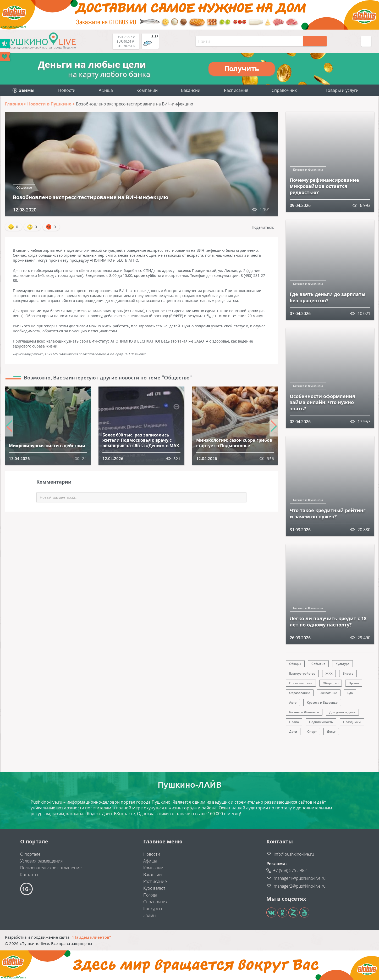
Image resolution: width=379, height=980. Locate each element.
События (318, 664)
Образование (300, 693)
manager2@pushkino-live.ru (300, 886)
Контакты (29, 875)
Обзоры (295, 664)
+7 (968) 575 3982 (290, 870)
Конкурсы (153, 909)
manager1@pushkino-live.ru (300, 878)
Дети (293, 732)
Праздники (352, 722)
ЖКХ (329, 673)
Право (294, 722)
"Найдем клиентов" (91, 937)
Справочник (284, 90)
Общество (24, 187)
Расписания (236, 90)
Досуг (331, 732)
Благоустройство (302, 673)
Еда (350, 693)
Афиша (106, 90)
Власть (348, 673)
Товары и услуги (342, 90)
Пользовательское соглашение (51, 868)
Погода (150, 895)
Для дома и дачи (342, 712)
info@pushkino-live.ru (294, 854)
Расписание (155, 881)
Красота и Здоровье (322, 702)
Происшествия (301, 683)
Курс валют (154, 888)
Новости (67, 90)
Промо (354, 683)
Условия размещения (41, 861)
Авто (293, 702)
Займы (150, 915)
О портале (30, 854)
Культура (342, 664)
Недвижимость (321, 722)
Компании (147, 90)
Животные (329, 693)
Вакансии (191, 90)
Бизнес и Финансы (308, 170)
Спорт (312, 732)
